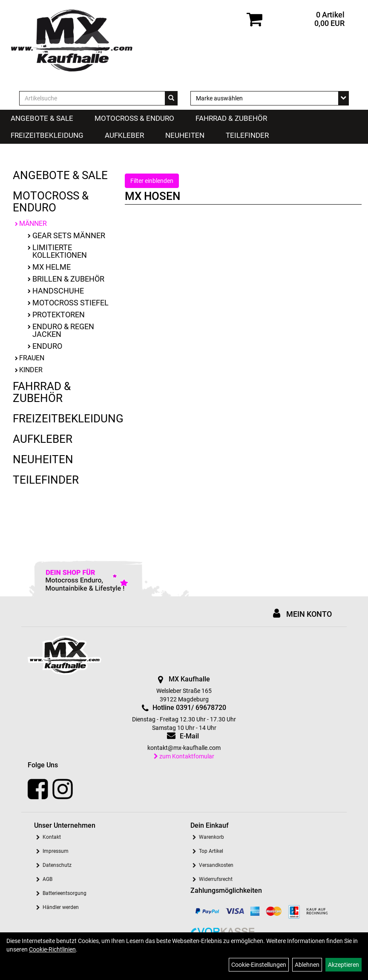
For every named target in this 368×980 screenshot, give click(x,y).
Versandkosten (216, 865)
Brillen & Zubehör (68, 279)
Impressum (56, 851)
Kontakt (52, 837)
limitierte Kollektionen (60, 251)
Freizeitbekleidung (47, 135)
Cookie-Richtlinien (52, 949)
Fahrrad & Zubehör (231, 118)
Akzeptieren (344, 965)
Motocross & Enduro (134, 118)
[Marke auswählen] (270, 98)
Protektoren (59, 315)
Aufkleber (124, 135)
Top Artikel (211, 851)
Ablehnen (307, 965)
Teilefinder (247, 135)
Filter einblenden (152, 181)
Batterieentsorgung (65, 893)
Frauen (32, 358)
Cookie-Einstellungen (259, 965)
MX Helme (52, 267)
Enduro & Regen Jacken (63, 330)
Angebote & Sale (42, 118)
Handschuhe (58, 291)
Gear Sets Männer (69, 235)
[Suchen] (171, 98)
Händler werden (61, 907)
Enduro (47, 346)
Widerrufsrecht (216, 879)
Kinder (31, 370)
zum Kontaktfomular (184, 756)
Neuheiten (185, 135)
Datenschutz (57, 865)
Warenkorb (211, 837)
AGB (47, 879)
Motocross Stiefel (70, 303)
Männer (33, 224)
